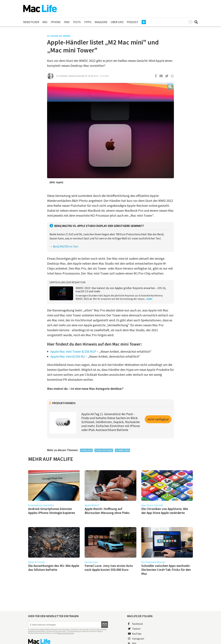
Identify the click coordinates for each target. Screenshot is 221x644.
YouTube (135, 634)
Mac (45, 22)
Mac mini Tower (105, 450)
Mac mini (88, 450)
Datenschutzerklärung (65, 633)
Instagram (136, 639)
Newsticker (31, 22)
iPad (67, 22)
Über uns (117, 22)
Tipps (88, 22)
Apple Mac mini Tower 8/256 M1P (73, 351)
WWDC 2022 (124, 450)
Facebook (135, 624)
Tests (77, 22)
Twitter (134, 629)
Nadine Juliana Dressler (72, 76)
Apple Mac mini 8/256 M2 (68, 356)
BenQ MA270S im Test (66, 246)
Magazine (101, 22)
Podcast (133, 22)
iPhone (56, 22)
